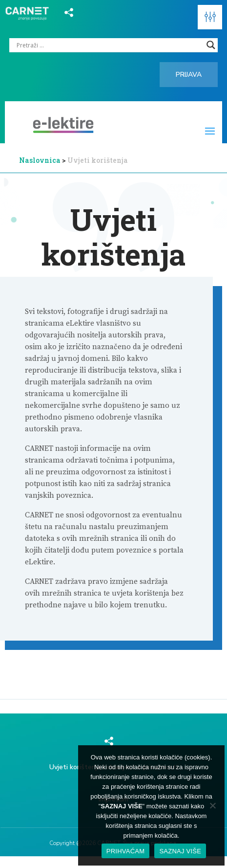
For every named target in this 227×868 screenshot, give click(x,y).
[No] (212, 805)
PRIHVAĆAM (126, 851)
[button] (210, 17)
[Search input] (109, 45)
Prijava (189, 75)
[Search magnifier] (211, 45)
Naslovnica (40, 160)
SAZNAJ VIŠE (180, 851)
